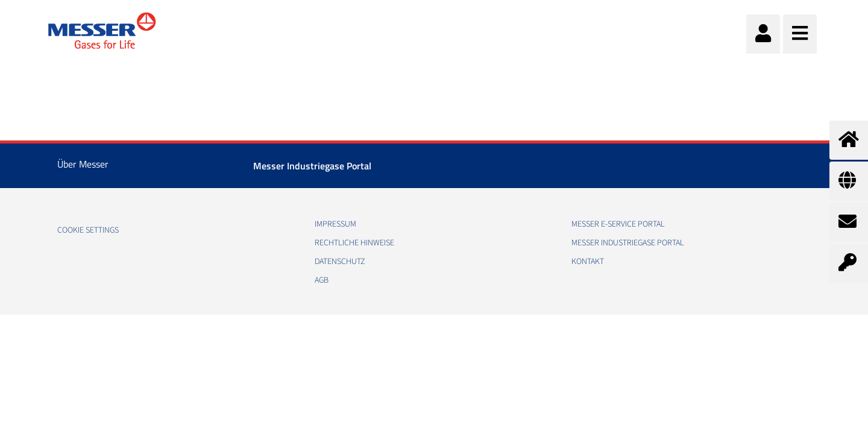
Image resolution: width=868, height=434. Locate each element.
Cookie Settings (88, 230)
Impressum (335, 224)
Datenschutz (340, 262)
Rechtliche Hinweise (354, 243)
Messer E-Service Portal (618, 224)
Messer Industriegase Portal (312, 166)
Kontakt (588, 262)
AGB (322, 280)
